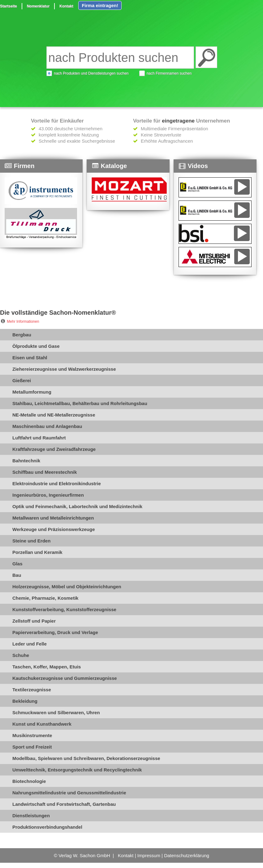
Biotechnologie (29, 781)
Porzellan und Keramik (37, 552)
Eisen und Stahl (30, 358)
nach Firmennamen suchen (169, 73)
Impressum (149, 855)
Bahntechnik (26, 461)
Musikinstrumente (32, 735)
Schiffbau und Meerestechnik (45, 472)
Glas (17, 564)
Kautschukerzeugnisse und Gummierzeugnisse (65, 678)
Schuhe (21, 655)
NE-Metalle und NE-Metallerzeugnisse (54, 415)
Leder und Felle (30, 644)
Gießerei (22, 380)
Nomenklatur (38, 6)
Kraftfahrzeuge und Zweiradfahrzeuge (54, 449)
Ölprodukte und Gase (36, 346)
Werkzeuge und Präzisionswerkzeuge (54, 529)
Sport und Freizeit (32, 747)
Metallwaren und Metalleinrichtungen (53, 518)
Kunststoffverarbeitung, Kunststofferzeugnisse (64, 609)
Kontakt (66, 6)
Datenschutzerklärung (187, 855)
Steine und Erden (31, 541)
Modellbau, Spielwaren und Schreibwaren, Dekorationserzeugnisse (86, 758)
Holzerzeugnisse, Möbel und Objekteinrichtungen (67, 587)
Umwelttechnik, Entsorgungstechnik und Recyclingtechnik (77, 770)
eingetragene (178, 121)
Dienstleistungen (31, 816)
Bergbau (22, 335)
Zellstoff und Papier (34, 621)
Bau (17, 575)
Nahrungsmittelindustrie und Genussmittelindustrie (69, 793)
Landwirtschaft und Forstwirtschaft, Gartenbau (64, 804)
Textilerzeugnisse (32, 690)
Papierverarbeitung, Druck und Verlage (55, 632)
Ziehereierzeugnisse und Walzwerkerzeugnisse (64, 369)
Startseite (9, 6)
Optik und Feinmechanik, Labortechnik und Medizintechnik (77, 506)
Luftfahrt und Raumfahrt (39, 438)
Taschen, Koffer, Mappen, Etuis (47, 667)
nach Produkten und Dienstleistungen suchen (91, 73)
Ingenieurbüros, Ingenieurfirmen (48, 495)
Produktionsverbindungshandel (47, 827)
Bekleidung (25, 701)
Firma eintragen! (100, 5)
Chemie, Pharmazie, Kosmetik (45, 598)
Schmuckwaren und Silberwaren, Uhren (56, 713)
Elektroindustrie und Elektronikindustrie (57, 484)
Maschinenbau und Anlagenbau (47, 426)
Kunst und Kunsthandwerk (42, 724)
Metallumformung (32, 392)
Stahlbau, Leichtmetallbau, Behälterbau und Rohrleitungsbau (80, 403)
